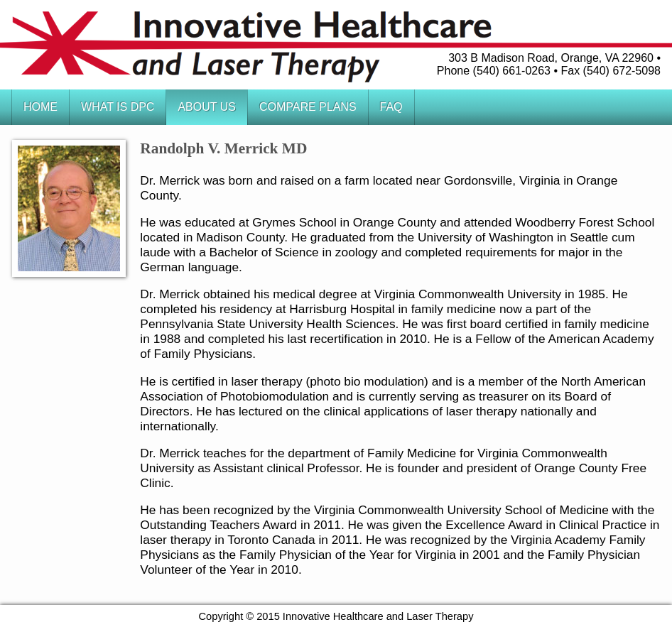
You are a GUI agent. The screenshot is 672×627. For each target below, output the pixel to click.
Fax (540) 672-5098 (611, 71)
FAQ (391, 107)
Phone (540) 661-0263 (494, 71)
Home (40, 107)
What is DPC (118, 107)
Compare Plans (308, 107)
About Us (207, 107)
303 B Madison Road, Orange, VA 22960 (551, 58)
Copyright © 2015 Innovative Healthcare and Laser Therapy (336, 616)
